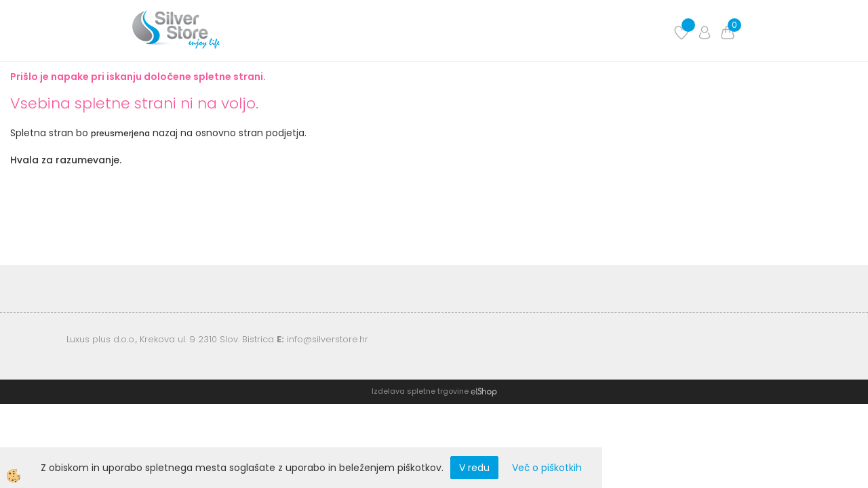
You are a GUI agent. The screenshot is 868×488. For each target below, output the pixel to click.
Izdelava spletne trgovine (420, 391)
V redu (474, 468)
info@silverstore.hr (328, 339)
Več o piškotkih (547, 468)
